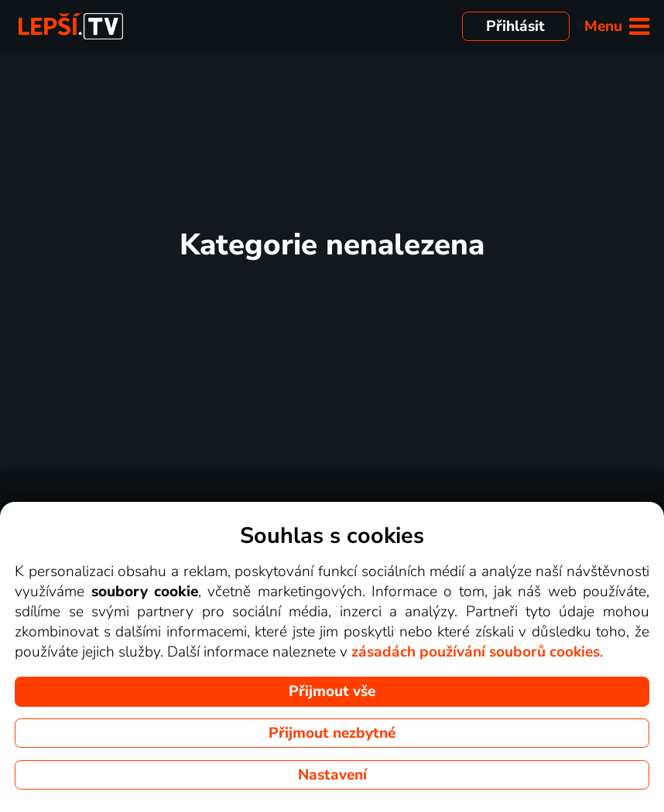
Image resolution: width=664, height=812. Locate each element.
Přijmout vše (332, 691)
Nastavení (332, 775)
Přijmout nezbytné (332, 733)
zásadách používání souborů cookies (476, 652)
